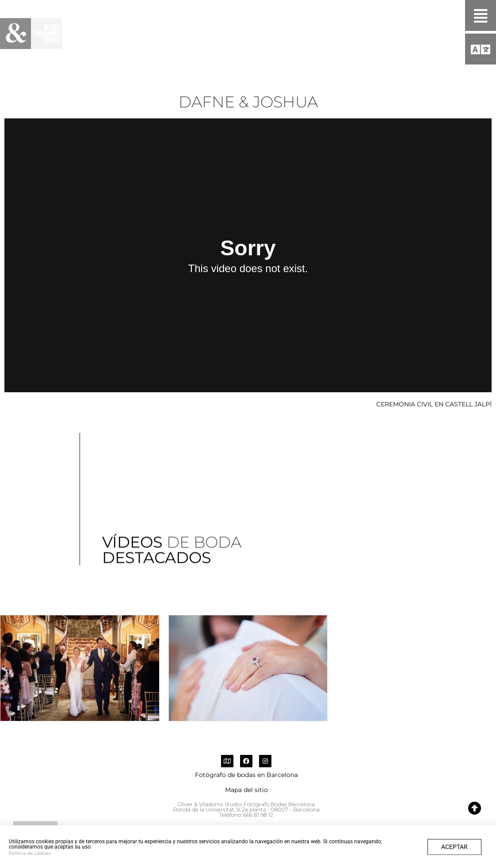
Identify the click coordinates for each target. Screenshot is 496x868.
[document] (248, 434)
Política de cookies (30, 859)
